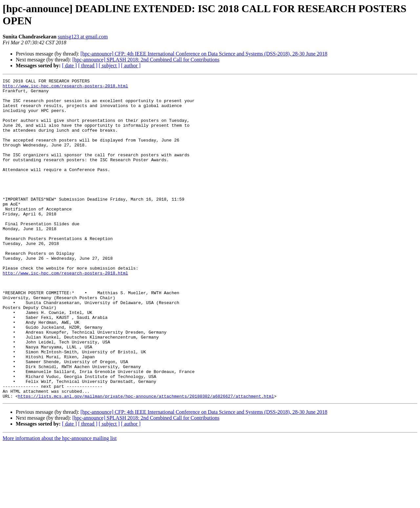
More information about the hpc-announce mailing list (60, 502)
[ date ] (69, 66)
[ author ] (131, 66)
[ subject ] (109, 66)
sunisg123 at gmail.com (83, 37)
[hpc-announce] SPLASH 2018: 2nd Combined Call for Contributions (146, 60)
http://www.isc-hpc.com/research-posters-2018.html (65, 88)
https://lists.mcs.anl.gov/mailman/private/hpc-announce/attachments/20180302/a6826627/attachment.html (146, 460)
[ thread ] (88, 66)
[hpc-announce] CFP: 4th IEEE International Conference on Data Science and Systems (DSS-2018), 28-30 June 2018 (204, 54)
